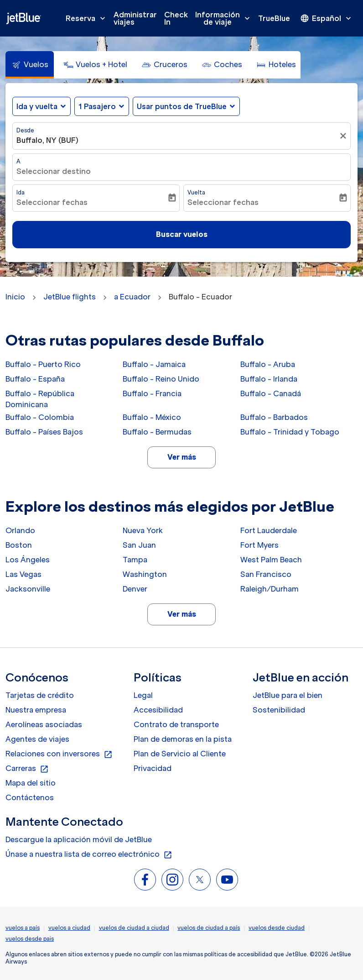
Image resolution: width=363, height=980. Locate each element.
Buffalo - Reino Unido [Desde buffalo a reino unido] (161, 379)
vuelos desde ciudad (277, 928)
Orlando (20, 530)
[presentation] (327, 18)
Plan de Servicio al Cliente (180, 754)
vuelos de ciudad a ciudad (134, 928)
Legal (143, 695)
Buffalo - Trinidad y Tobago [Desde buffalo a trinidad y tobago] (290, 432)
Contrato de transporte (176, 724)
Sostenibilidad (279, 710)
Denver (135, 589)
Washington (145, 574)
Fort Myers (259, 545)
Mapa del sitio (31, 783)
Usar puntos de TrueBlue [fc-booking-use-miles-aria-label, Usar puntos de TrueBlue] (182, 106)
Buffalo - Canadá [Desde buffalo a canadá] (271, 393)
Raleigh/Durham (270, 589)
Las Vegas (23, 574)
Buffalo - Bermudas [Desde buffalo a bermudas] (157, 432)
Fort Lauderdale (269, 530)
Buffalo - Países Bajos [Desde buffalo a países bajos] (44, 432)
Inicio (15, 297)
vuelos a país (23, 928)
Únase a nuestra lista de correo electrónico (89, 854)
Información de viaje (225, 18)
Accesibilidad (158, 710)
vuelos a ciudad (69, 928)
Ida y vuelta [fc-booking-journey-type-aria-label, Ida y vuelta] (37, 106)
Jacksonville (28, 589)
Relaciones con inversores (59, 754)
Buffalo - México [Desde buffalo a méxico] (152, 417)
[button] (102, 106)
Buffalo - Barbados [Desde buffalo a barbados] (274, 417)
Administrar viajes (135, 18)
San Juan (139, 545)
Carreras (27, 769)
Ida (21, 192)
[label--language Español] (327, 18)
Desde (25, 130)
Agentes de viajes (37, 739)
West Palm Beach (271, 560)
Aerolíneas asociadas (44, 724)
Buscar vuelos (182, 234)
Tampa (135, 560)
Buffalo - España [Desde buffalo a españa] (35, 379)
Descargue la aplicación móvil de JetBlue (79, 839)
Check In (176, 18)
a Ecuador (132, 297)
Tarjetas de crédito (40, 695)
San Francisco (266, 574)
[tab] (30, 65)
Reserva (88, 18)
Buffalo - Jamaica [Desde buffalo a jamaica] (154, 364)
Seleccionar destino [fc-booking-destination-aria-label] (54, 171)
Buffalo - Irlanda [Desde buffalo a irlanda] (269, 379)
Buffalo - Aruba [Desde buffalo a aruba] (268, 364)
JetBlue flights (70, 297)
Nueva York (143, 530)
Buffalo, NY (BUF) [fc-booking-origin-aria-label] (47, 140)
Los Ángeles (28, 560)
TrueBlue (274, 18)
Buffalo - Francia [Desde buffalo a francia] (152, 393)
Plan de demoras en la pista (183, 739)
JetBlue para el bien (288, 695)
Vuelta (196, 192)
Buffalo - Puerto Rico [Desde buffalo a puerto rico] (43, 364)
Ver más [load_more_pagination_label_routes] (182, 457)
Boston (19, 545)
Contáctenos (30, 797)
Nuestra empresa (36, 710)
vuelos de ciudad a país (209, 928)
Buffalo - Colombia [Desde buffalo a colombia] (40, 417)
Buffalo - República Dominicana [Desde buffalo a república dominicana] (40, 399)
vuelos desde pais (30, 939)
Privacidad (153, 768)
